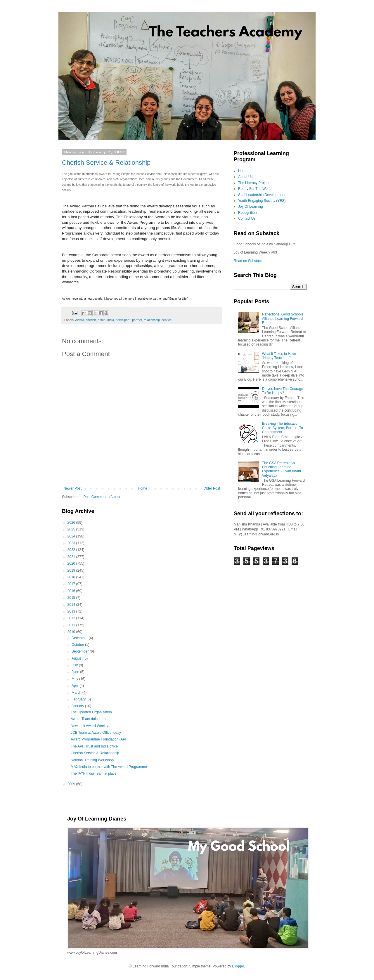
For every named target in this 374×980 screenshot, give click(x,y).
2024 (72, 536)
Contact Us (247, 218)
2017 (72, 584)
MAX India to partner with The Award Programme (109, 767)
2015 (72, 598)
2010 (72, 632)
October (78, 645)
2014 (72, 605)
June (76, 672)
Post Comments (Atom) (102, 497)
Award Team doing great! (90, 719)
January (78, 706)
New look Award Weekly (89, 726)
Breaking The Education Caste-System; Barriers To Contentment (283, 428)
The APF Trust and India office (94, 746)
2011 (72, 625)
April (76, 686)
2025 (72, 529)
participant (123, 320)
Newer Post (72, 488)
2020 (72, 563)
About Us (245, 177)
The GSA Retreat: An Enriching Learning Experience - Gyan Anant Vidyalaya (282, 469)
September (81, 651)
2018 (72, 577)
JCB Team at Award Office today (96, 733)
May (75, 679)
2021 (72, 557)
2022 (72, 550)
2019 (72, 570)
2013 (72, 611)
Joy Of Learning (251, 207)
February (79, 699)
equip (101, 320)
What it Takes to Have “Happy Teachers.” (279, 356)
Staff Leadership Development (262, 195)
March (77, 693)
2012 (72, 618)
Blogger (238, 966)
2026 (72, 523)
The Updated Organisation (91, 712)
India (111, 320)
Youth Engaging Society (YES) (262, 201)
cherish (91, 320)
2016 (72, 591)
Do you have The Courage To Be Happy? (283, 391)
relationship (152, 320)
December (80, 638)
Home (143, 488)
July (75, 665)
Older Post (212, 488)
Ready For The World (255, 189)
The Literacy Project (254, 183)
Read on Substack (248, 261)
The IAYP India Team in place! (94, 773)
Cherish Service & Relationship (106, 163)
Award (79, 320)
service (167, 320)
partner (137, 320)
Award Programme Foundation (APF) (100, 739)
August (78, 658)
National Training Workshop (92, 760)
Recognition (247, 213)
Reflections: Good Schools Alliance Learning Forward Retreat (283, 319)
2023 (72, 543)
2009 (72, 784)
